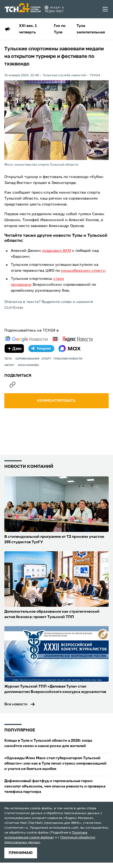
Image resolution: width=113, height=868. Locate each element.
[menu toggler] (105, 9)
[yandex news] (72, 339)
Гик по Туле (60, 29)
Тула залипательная (91, 29)
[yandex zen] (14, 348)
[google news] (26, 339)
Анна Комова (28, 365)
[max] (70, 348)
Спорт (46, 359)
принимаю (21, 853)
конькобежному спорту (83, 271)
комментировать (57, 401)
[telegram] (41, 348)
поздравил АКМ (57, 251)
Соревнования (27, 359)
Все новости (16, 704)
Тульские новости (68, 359)
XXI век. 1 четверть (28, 29)
